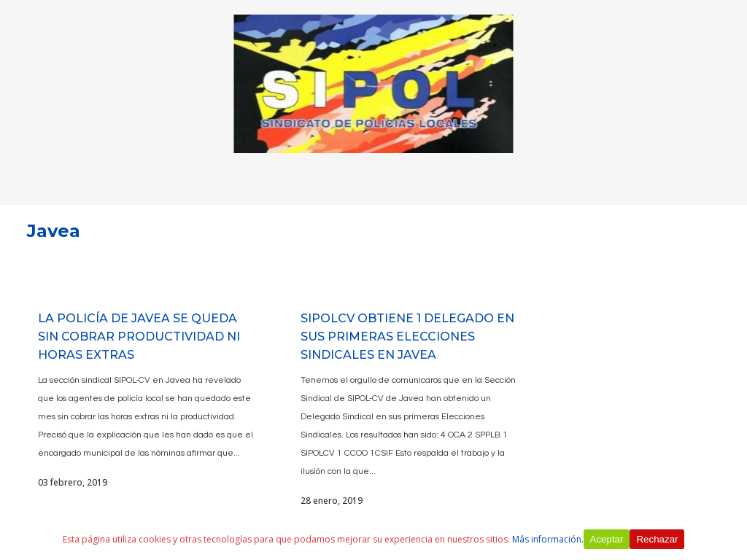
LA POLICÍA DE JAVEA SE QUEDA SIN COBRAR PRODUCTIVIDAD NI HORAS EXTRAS (139, 337)
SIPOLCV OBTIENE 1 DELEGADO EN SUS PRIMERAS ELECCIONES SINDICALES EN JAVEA (407, 337)
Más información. (548, 539)
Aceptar (607, 539)
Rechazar (657, 539)
